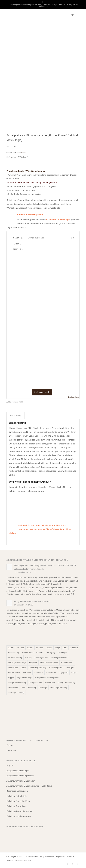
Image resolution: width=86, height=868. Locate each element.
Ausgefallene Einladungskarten (20, 776)
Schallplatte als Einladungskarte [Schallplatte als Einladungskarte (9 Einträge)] (47, 678)
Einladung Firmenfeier (16, 806)
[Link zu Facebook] (68, 864)
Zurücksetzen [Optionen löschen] (73, 397)
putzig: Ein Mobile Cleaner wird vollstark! (32, 601)
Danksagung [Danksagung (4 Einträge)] (50, 653)
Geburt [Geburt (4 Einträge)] (23, 668)
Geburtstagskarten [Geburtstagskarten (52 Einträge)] (56, 668)
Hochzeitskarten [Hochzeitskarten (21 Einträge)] (14, 672)
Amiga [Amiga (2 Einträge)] (58, 648)
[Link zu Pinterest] (72, 864)
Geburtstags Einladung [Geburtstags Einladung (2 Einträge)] (38, 668)
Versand (24, 153)
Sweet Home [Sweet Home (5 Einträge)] (13, 688)
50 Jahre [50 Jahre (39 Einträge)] (39, 648)
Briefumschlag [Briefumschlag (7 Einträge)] (13, 653)
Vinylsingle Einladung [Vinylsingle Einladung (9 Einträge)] (16, 692)
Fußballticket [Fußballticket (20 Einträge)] (13, 668)
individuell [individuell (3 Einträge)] (27, 672)
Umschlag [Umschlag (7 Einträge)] (32, 688)
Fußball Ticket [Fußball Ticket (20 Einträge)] (66, 663)
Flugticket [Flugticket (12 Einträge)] (33, 663)
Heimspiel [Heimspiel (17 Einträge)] (70, 668)
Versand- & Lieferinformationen (19, 861)
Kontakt (10, 745)
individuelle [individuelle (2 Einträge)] (38, 672)
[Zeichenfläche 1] (36, 15)
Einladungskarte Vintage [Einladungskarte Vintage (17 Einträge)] (17, 663)
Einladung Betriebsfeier (17, 796)
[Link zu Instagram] (77, 864)
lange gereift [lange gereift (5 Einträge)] (63, 672)
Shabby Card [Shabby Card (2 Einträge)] (50, 683)
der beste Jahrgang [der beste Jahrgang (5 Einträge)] (15, 658)
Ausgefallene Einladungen (18, 771)
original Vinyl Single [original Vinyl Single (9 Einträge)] (25, 678)
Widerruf (70, 857)
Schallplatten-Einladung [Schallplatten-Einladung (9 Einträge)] (17, 683)
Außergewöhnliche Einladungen (21, 781)
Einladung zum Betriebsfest (19, 816)
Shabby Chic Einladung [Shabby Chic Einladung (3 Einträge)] (66, 683)
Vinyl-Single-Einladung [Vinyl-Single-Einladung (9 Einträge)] (59, 688)
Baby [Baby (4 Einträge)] (65, 648)
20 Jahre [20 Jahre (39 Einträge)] (11, 648)
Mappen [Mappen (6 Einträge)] (11, 678)
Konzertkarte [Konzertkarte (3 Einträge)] (51, 672)
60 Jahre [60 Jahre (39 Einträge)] (49, 648)
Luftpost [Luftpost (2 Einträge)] (74, 672)
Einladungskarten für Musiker (20, 811)
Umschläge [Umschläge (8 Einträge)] (43, 688)
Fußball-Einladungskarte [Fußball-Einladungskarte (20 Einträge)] (49, 663)
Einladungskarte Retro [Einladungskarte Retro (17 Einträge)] (59, 658)
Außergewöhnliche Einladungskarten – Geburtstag (29, 786)
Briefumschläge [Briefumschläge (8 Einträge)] (28, 653)
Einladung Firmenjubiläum (18, 801)
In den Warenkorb (42, 392)
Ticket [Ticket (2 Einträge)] (23, 688)
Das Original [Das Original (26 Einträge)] (63, 653)
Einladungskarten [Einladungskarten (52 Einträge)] (41, 658)
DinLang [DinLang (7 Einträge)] (28, 658)
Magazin (10, 765)
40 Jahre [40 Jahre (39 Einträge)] (30, 648)
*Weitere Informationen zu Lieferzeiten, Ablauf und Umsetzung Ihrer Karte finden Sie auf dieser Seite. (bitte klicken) (40, 529)
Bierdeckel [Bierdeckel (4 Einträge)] (74, 648)
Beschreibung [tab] (16, 415)
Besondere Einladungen (17, 791)
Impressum (11, 750)
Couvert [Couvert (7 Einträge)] (39, 653)
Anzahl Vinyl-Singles (18, 244)
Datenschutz (49, 857)
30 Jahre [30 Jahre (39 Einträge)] (21, 648)
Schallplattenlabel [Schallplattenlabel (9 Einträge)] (35, 683)
